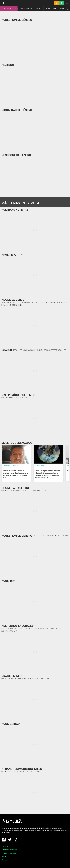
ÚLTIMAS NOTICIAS (26, 9)
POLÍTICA (39, 9)
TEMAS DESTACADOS (9, 9)
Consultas (5, 860)
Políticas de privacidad (9, 853)
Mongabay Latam (40, 466)
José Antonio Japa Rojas (11, 466)
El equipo (5, 846)
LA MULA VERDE (51, 9)
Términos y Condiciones (9, 850)
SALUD (62, 9)
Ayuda (4, 857)
